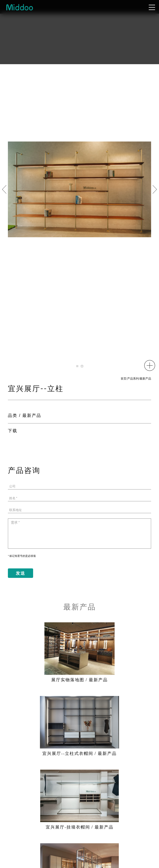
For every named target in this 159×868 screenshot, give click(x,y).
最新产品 (145, 379)
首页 (124, 379)
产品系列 (133, 379)
